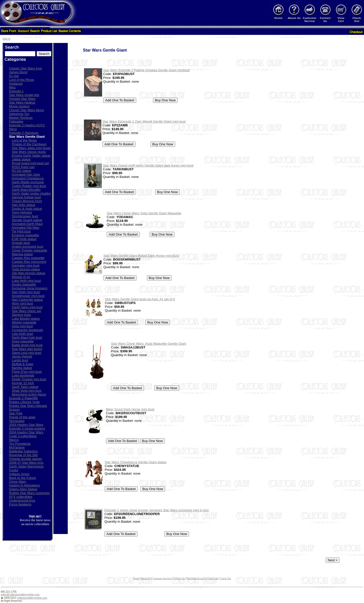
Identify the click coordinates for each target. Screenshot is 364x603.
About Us (146, 578)
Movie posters (19, 106)
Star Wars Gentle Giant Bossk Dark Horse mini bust (141, 256)
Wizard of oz (21, 277)
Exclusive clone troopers (30, 288)
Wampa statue (22, 254)
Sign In (6, 39)
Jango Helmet (22, 356)
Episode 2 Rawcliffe (24, 398)
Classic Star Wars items (26, 110)
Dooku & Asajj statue (27, 209)
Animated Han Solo (26, 175)
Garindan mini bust (26, 265)
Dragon (15, 410)
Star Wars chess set (27, 311)
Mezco (14, 440)
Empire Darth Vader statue (31, 156)
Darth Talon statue (25, 387)
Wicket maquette (24, 322)
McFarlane (17, 447)
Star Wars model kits (24, 95)
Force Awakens (20, 504)
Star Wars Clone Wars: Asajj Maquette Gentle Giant (149, 344)
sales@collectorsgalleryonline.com (20, 595)
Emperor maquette (26, 235)
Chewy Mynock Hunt (27, 201)
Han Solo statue (24, 205)
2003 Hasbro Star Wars (26, 425)
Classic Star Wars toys (26, 68)
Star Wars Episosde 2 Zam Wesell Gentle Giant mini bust (144, 121)
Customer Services (162, 578)
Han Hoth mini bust (26, 292)
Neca (13, 129)
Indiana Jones (19, 474)
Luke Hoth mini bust (26, 281)
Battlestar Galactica (23, 451)
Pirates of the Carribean (29, 144)
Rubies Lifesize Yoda (24, 402)
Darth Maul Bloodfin (26, 190)
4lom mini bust (22, 303)
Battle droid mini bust (27, 345)
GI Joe (14, 76)
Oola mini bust (22, 326)
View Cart (213, 578)
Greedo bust (21, 243)
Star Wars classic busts (29, 152)
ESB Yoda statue (24, 239)
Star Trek (16, 413)
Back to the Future (22, 478)
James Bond (18, 72)
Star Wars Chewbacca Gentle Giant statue (135, 462)
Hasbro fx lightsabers (25, 485)
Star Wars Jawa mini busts (31, 148)
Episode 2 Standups (24, 133)
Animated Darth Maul (27, 224)
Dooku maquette (24, 284)
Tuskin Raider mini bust (29, 186)
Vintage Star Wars (22, 99)
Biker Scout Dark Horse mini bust (130, 409)
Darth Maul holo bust (27, 338)
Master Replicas (21, 118)
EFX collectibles (21, 497)
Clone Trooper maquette (30, 250)
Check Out (226, 578)
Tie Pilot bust (21, 231)
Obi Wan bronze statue (29, 273)
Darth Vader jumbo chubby (31, 193)
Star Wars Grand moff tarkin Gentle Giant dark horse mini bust (148, 165)
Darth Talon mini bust (27, 307)
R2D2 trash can (23, 167)
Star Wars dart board (27, 349)
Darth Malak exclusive (28, 182)
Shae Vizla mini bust (27, 391)
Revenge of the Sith (24, 455)
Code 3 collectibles (23, 436)
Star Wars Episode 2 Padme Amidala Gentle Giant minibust (146, 70)
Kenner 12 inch (23, 383)
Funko (14, 470)
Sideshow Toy (19, 114)
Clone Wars (18, 482)
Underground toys (22, 501)
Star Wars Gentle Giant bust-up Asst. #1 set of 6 (140, 299)
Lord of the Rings (22, 80)
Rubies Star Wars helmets (28, 406)
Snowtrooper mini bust (28, 296)
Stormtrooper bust (25, 216)
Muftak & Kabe (23, 364)
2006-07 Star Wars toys (26, 463)
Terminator (17, 421)
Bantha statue (22, 368)
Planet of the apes (22, 417)
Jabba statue (21, 159)
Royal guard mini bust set (30, 163)
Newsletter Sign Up (196, 578)
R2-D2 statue (22, 171)
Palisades (16, 121)
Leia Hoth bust (22, 334)
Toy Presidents (20, 444)
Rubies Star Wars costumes (29, 493)
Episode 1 (16, 91)
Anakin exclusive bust (27, 247)
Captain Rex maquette (28, 258)
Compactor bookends (28, 330)
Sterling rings (21, 315)
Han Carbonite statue (27, 300)
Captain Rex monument (29, 262)
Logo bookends (23, 375)
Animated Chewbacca (28, 178)
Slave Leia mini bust (27, 353)
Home (136, 578)
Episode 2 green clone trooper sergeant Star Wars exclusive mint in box (157, 510)
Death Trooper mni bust (29, 379)
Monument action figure (29, 394)
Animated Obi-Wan (25, 228)
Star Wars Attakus (22, 102)
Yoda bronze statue (26, 269)
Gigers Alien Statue (23, 489)
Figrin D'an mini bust (27, 372)
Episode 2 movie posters (27, 428)
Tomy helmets (22, 212)
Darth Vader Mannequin (26, 466)
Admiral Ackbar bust (26, 197)
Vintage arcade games (26, 459)
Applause (16, 84)
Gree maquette (23, 341)
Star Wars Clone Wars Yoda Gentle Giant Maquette (144, 213)
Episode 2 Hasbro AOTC (27, 125)
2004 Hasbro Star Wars (26, 432)
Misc (13, 87)
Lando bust (20, 360)
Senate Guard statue (27, 220)
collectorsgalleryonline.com (32, 598)
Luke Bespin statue (26, 319)
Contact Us (179, 578)
